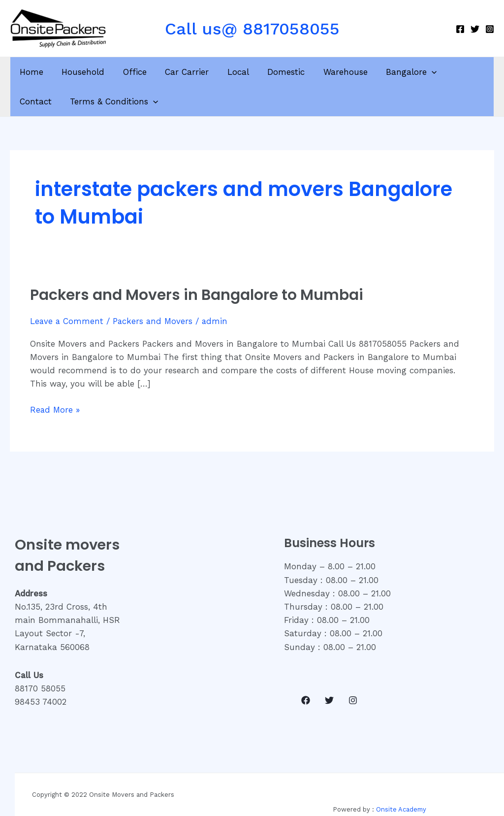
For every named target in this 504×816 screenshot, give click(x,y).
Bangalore (398, 72)
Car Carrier (181, 72)
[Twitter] (475, 29)
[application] (419, 72)
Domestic (277, 72)
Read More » (55, 409)
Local (230, 72)
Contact (457, 72)
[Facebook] (460, 29)
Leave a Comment (67, 321)
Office (130, 72)
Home (31, 72)
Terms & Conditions (63, 101)
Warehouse (334, 72)
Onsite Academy (401, 809)
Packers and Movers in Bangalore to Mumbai (197, 295)
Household (80, 72)
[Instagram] (490, 29)
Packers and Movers (154, 321)
